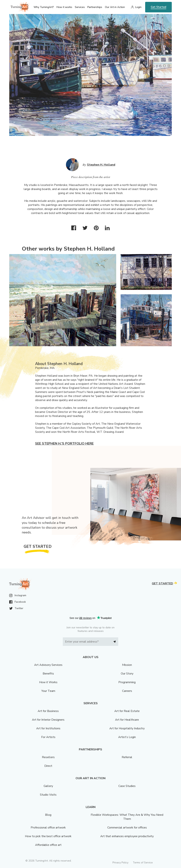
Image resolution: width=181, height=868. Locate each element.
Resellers (48, 757)
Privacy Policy (120, 863)
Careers (127, 691)
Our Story (127, 674)
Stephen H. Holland (101, 165)
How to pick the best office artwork (48, 836)
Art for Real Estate (127, 711)
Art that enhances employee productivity (127, 836)
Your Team (48, 691)
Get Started (158, 7)
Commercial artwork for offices (127, 828)
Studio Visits (48, 795)
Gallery (48, 786)
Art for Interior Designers (48, 720)
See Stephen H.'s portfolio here (64, 444)
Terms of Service (143, 863)
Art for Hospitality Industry (127, 728)
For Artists (48, 737)
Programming (127, 682)
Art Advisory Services (48, 665)
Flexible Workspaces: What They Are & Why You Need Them (127, 817)
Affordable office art (48, 845)
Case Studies (127, 786)
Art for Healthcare (127, 720)
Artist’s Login (127, 737)
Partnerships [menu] (95, 7)
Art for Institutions (48, 728)
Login (138, 7)
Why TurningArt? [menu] (44, 7)
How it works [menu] (64, 7)
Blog (48, 815)
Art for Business (48, 711)
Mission (127, 665)
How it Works (48, 682)
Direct (48, 766)
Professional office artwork (48, 828)
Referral (127, 757)
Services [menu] (80, 7)
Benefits (48, 674)
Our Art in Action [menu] (115, 7)
